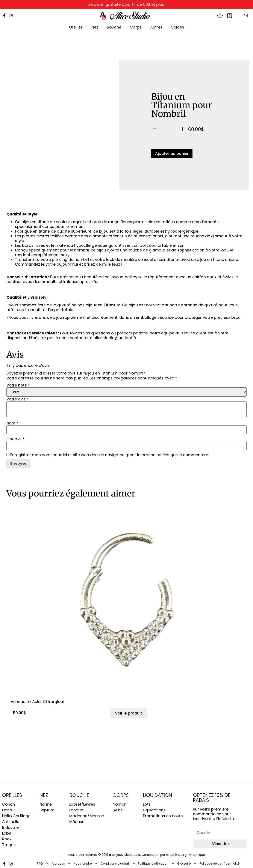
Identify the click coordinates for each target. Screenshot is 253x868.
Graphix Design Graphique (186, 855)
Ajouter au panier (172, 153)
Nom (12, 423)
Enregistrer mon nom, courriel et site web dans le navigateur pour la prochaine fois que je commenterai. (110, 455)
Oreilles (76, 27)
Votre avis (18, 399)
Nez (95, 27)
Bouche (114, 27)
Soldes (178, 27)
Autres (156, 27)
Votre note (18, 385)
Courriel (15, 439)
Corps (136, 27)
